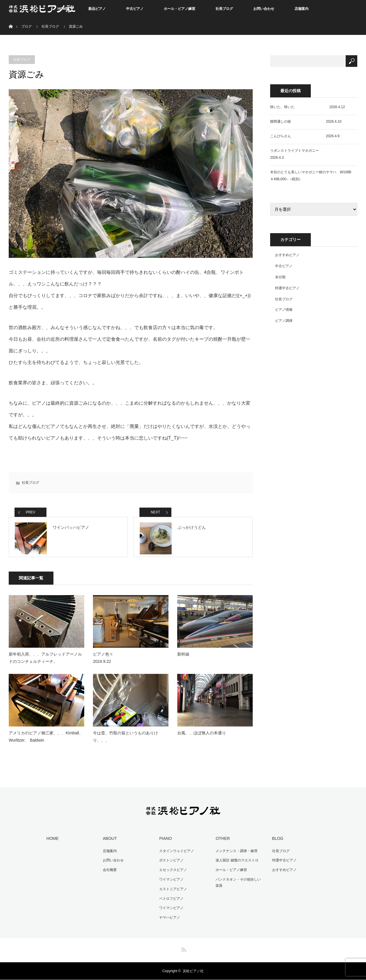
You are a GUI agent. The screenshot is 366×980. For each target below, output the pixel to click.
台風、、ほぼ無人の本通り (202, 736)
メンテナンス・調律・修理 (236, 854)
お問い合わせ (264, 9)
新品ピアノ (97, 9)
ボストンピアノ (171, 863)
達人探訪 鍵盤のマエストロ (236, 863)
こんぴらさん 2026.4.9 (305, 136)
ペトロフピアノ (171, 899)
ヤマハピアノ (169, 918)
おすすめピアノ (287, 255)
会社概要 (109, 872)
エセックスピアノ (172, 872)
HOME (52, 842)
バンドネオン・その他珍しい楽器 (239, 884)
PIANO (165, 842)
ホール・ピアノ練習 (180, 9)
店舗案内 (302, 9)
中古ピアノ (135, 9)
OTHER (222, 842)
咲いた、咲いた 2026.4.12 (307, 107)
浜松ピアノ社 (193, 971)
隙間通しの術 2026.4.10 (306, 122)
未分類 (280, 277)
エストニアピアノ (172, 890)
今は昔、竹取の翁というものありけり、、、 (125, 740)
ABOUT (109, 842)
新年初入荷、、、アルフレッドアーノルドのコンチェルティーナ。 (45, 661)
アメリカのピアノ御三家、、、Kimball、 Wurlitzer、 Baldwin (46, 740)
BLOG (277, 842)
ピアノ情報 (284, 310)
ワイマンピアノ (171, 881)
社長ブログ (224, 9)
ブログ (26, 26)
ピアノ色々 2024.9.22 (123, 661)
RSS (183, 949)
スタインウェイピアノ (176, 854)
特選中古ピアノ (287, 288)
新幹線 (183, 658)
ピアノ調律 (284, 321)
